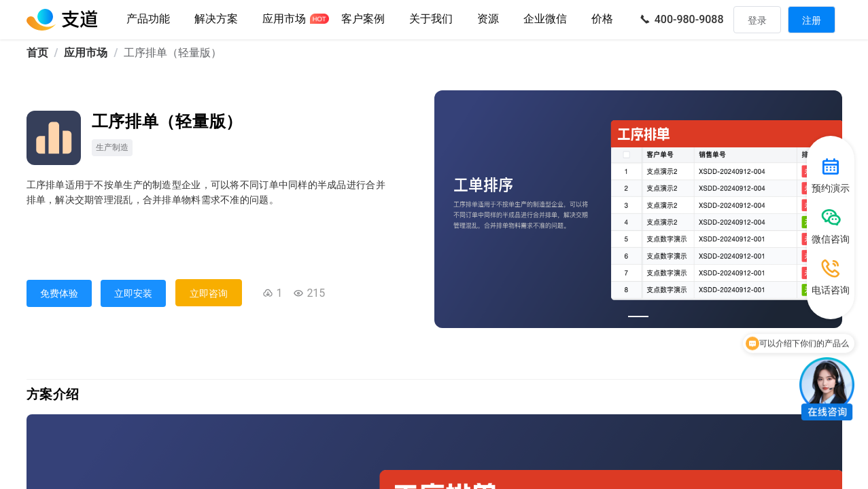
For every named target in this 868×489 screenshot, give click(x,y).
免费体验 (59, 293)
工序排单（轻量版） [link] (173, 53)
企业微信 (545, 19)
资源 (488, 19)
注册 (812, 20)
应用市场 (284, 19)
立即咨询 (209, 293)
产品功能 (148, 19)
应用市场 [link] (86, 53)
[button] (431, 20)
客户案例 (363, 19)
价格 (602, 19)
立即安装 (133, 293)
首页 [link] (37, 53)
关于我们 (431, 19)
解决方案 (216, 19)
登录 (757, 20)
